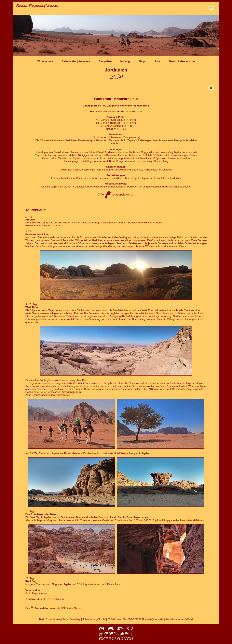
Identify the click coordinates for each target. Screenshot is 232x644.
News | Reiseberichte (182, 61)
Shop (142, 61)
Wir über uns (45, 61)
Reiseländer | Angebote (76, 61)
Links (157, 61)
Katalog (125, 61)
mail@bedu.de (155, 619)
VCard (189, 619)
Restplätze (105, 61)
